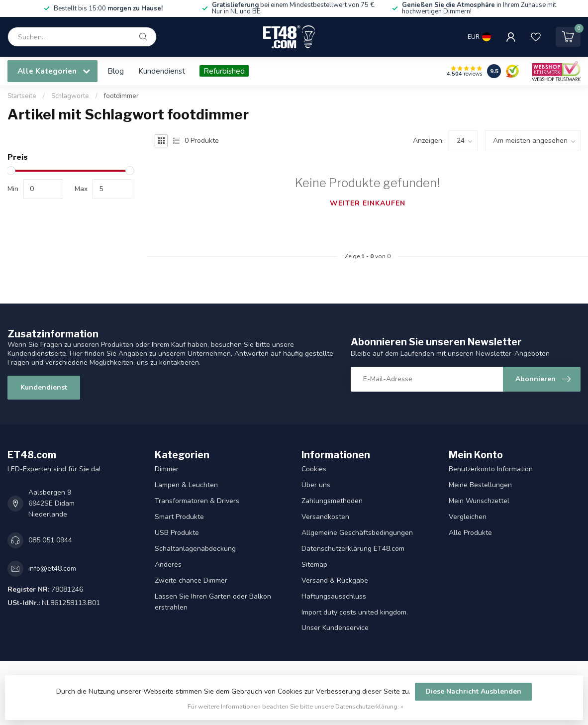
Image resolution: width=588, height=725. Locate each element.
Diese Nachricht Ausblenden (473, 691)
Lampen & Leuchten (186, 485)
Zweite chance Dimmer (191, 580)
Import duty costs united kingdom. (355, 612)
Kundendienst (162, 71)
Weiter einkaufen (368, 203)
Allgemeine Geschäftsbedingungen (357, 533)
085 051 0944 (50, 540)
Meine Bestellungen (480, 485)
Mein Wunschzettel (479, 501)
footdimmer (121, 96)
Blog (116, 71)
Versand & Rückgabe (335, 580)
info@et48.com (52, 569)
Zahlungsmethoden (332, 501)
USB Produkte (177, 533)
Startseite (22, 96)
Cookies (314, 469)
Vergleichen (468, 517)
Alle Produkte (470, 533)
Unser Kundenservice (335, 628)
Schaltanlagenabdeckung (195, 549)
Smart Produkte (179, 517)
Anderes (168, 565)
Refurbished (224, 71)
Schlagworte (70, 96)
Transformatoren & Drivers (197, 501)
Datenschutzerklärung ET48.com (353, 549)
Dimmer (167, 469)
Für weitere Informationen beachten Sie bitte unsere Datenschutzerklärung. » (295, 706)
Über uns (316, 485)
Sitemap (314, 565)
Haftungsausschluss (334, 596)
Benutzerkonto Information (491, 469)
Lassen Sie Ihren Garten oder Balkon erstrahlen (213, 602)
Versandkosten (325, 517)
